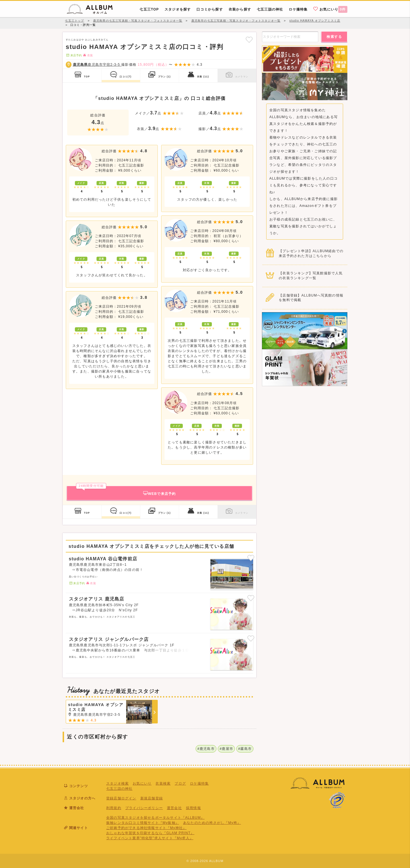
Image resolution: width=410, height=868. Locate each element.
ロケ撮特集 (199, 783)
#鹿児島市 (206, 749)
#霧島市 (245, 749)
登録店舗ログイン (121, 798)
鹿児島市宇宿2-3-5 (97, 65)
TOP (82, 75)
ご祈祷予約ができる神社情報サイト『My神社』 (146, 828)
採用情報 (193, 808)
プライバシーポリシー (144, 808)
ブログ (180, 783)
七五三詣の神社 (119, 789)
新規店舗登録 (152, 798)
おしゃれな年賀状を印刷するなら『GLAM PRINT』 (150, 833)
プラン (159, 75)
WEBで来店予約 (126, 491)
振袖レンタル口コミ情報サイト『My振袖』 (143, 823)
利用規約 (114, 808)
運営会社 (174, 808)
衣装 (198, 75)
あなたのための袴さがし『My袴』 (212, 823)
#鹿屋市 (226, 749)
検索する (334, 37)
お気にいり (330, 9)
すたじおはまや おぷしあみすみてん (87, 40)
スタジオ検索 (117, 783)
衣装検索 (163, 783)
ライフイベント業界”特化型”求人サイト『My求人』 (150, 838)
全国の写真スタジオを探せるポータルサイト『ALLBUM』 (155, 818)
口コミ (121, 75)
